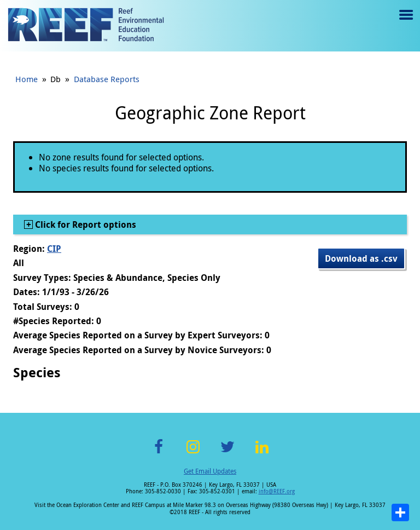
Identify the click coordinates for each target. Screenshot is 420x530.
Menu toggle (405, 23)
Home (27, 79)
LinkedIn (262, 453)
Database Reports (107, 79)
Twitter (227, 453)
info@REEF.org (277, 491)
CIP (54, 249)
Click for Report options (84, 224)
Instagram (193, 453)
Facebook (159, 453)
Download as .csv (361, 258)
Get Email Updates (210, 471)
